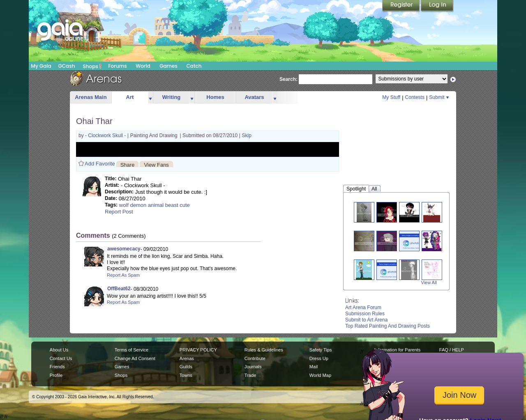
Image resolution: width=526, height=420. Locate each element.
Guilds (186, 367)
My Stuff (391, 97)
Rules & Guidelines (264, 350)
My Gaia (41, 66)
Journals (253, 367)
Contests (415, 97)
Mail (314, 367)
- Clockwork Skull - (106, 135)
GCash (67, 66)
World (143, 66)
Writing (172, 97)
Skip (247, 135)
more (150, 98)
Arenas (187, 358)
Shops (92, 66)
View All (429, 282)
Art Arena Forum (363, 308)
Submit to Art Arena (366, 320)
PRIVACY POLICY (198, 350)
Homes (215, 97)
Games (168, 66)
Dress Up (319, 358)
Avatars (254, 97)
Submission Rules (365, 314)
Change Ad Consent (135, 358)
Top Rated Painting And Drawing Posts (388, 326)
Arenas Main (91, 97)
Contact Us (61, 358)
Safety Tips (321, 350)
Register (401, 6)
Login (437, 6)
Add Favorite (100, 164)
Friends (57, 367)
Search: (288, 79)
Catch (194, 66)
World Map (320, 375)
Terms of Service (131, 350)
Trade (250, 375)
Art (130, 97)
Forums (117, 66)
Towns (186, 375)
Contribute (255, 358)
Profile (56, 375)
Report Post (119, 212)
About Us (59, 350)
